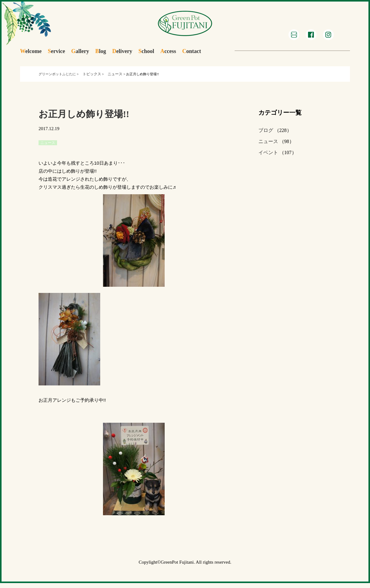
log (101, 51)
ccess (168, 51)
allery (80, 51)
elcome (31, 51)
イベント (268, 152)
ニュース (268, 141)
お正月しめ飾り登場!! (84, 114)
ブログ (266, 130)
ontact (192, 51)
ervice (56, 51)
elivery (122, 51)
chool (146, 51)
